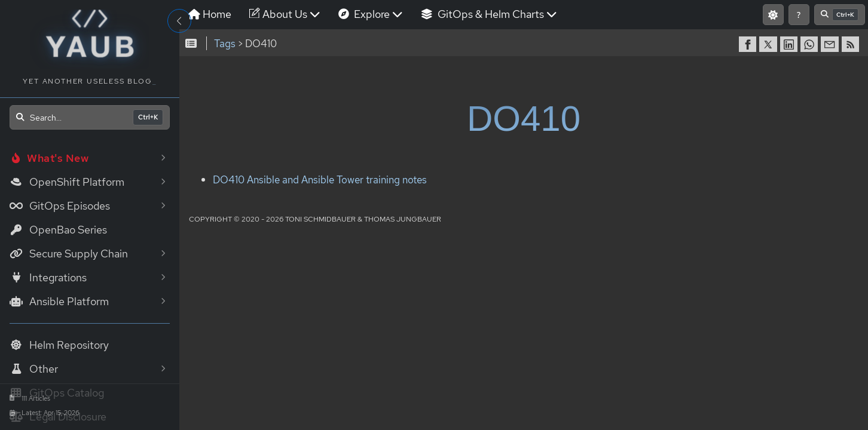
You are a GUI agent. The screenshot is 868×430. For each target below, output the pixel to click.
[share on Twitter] (616, 94)
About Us (342, 43)
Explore (428, 43)
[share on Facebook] (596, 94)
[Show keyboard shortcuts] (700, 43)
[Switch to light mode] (674, 43)
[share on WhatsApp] (658, 94)
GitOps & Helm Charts (546, 43)
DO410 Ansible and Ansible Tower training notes (368, 230)
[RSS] (699, 94)
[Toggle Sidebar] (179, 21)
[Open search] (90, 117)
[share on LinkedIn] (637, 94)
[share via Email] (678, 94)
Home (267, 43)
